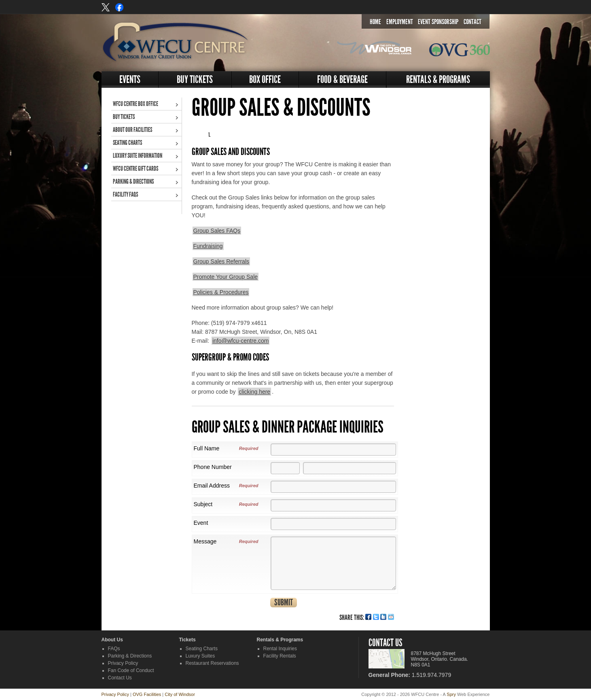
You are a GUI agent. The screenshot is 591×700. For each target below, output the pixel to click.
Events (130, 80)
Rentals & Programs (438, 80)
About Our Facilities (132, 130)
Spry (451, 694)
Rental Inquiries (280, 649)
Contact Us (120, 678)
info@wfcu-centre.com (240, 341)
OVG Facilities (147, 694)
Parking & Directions (133, 181)
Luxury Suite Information (138, 156)
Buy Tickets (195, 80)
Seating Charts (127, 143)
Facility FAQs (125, 194)
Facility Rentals (280, 656)
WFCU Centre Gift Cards (136, 169)
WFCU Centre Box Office (136, 104)
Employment (400, 22)
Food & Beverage (342, 80)
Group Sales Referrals (221, 261)
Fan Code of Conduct (131, 670)
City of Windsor (180, 694)
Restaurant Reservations (212, 663)
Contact (472, 22)
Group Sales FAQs (217, 231)
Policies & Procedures (221, 292)
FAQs (114, 649)
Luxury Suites (200, 656)
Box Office (265, 80)
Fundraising (208, 246)
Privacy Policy (123, 663)
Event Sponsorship (438, 22)
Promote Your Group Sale (226, 277)
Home (375, 22)
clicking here (254, 392)
